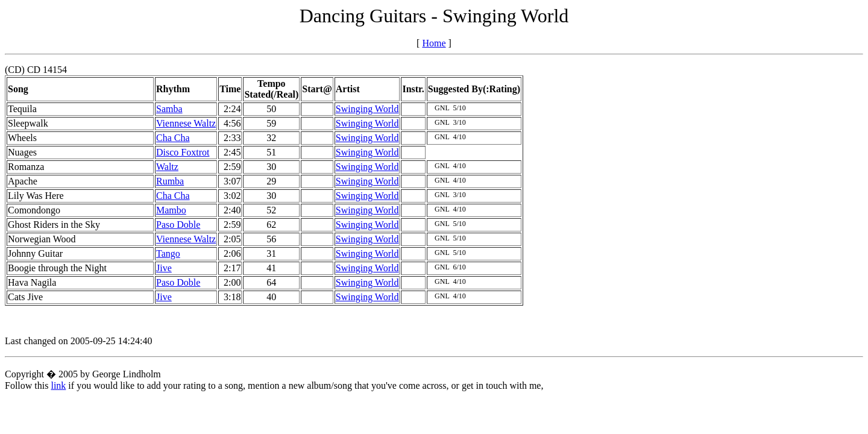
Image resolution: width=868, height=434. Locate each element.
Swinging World (367, 109)
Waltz (167, 167)
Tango (168, 253)
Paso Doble (178, 225)
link (58, 385)
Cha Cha (173, 138)
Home (434, 43)
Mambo (171, 210)
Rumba (170, 181)
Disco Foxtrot (183, 152)
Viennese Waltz (186, 123)
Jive (164, 268)
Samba (169, 109)
